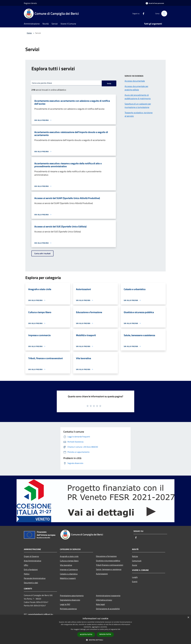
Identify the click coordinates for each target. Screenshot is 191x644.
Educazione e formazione (106, 556)
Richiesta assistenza (68, 609)
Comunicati (137, 561)
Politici (27, 574)
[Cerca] (164, 14)
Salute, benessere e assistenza (109, 569)
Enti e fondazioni (31, 569)
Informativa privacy (104, 600)
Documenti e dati (31, 583)
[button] (95, 640)
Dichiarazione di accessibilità (108, 609)
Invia (109, 83)
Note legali (100, 604)
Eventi (135, 582)
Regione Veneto (30, 3)
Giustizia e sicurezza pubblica (108, 561)
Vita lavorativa (66, 565)
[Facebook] (143, 13)
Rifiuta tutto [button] (105, 634)
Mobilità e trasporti (68, 578)
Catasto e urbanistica (69, 574)
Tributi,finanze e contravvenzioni (110, 565)
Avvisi (135, 565)
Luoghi (135, 577)
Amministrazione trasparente (108, 596)
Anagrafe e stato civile (69, 556)
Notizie (135, 556)
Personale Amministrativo (35, 578)
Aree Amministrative (33, 561)
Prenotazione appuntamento (72, 596)
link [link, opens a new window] (119, 629)
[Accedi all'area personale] (155, 3)
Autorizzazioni (102, 574)
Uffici (26, 565)
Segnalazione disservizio (70, 600)
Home (29, 33)
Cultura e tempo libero (69, 561)
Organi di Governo (31, 556)
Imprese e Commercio (69, 569)
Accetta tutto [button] (86, 634)
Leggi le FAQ (65, 604)
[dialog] (95, 629)
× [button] (188, 618)
